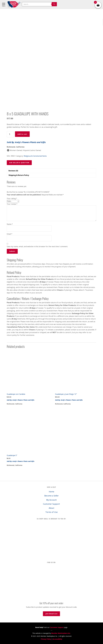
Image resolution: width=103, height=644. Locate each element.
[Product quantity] (10, 134)
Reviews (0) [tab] (13, 171)
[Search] (54, 4)
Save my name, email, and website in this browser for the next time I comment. (37, 246)
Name (10, 224)
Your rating (12, 198)
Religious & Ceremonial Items (35, 156)
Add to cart (22, 134)
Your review (12, 204)
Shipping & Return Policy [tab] (19, 175)
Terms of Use (51, 512)
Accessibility (57, 639)
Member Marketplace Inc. (61, 633)
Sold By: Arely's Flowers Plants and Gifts (26, 142)
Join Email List (51, 614)
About (51, 508)
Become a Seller (51, 496)
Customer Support (51, 504)
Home (51, 492)
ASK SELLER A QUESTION (19, 163)
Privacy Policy (46, 639)
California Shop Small (14, 4)
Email (10, 234)
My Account (51, 500)
